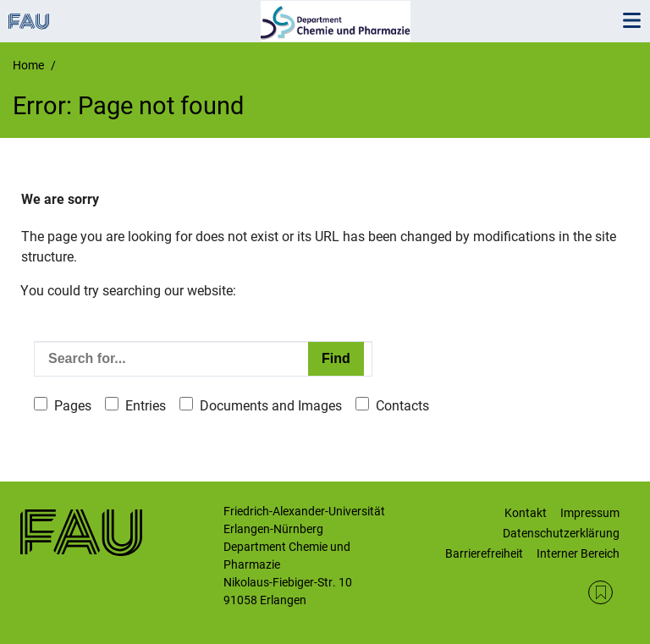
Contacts (402, 406)
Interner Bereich (578, 553)
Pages (73, 406)
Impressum (590, 513)
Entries (146, 406)
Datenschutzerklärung (561, 533)
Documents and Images (271, 406)
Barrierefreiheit (484, 553)
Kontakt (526, 513)
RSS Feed (600, 593)
